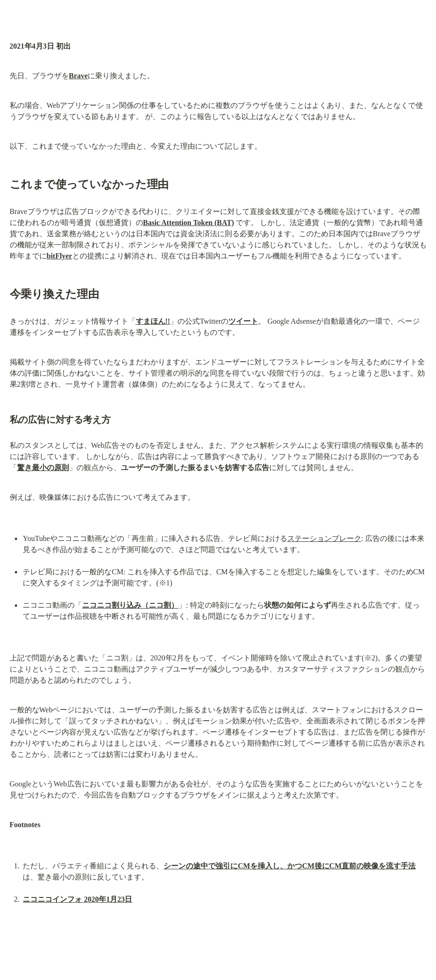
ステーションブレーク (324, 538)
